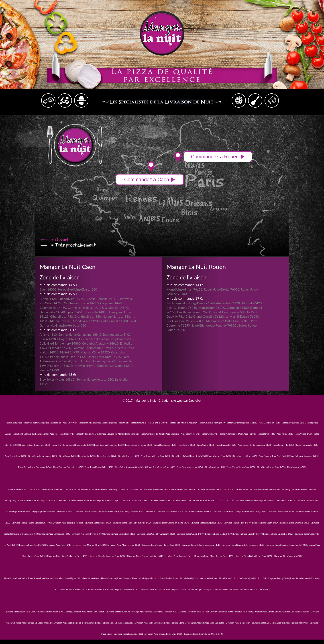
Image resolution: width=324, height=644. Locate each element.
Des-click (195, 401)
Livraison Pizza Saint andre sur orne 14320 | (133, 523)
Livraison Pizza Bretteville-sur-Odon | (280, 501)
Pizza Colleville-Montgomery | (213, 423)
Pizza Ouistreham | (236, 423)
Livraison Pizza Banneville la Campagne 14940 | (244, 545)
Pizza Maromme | (109, 578)
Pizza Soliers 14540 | (187, 445)
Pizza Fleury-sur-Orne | (191, 434)
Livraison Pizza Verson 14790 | (282, 512)
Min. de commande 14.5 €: (59, 285)
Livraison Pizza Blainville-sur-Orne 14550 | (215, 556)
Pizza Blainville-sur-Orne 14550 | (242, 467)
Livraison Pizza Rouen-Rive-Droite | (21, 612)
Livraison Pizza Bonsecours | (239, 623)
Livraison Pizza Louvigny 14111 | (180, 556)
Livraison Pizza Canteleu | (175, 612)
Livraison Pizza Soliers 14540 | (238, 523)
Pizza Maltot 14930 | (85, 445)
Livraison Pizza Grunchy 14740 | (248, 534)
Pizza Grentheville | (211, 434)
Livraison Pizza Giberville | (157, 489)
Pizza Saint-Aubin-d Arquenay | (184, 423)
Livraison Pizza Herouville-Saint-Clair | (47, 489)
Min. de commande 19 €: (185, 298)
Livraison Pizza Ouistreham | (31, 501)
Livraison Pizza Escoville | (87, 512)
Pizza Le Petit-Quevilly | (143, 578)
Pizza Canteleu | (125, 578)
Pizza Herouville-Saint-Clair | (31, 423)
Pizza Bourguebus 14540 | (166, 445)
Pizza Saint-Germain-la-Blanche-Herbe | (31, 434)
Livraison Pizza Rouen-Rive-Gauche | (55, 612)
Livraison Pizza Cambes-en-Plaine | (84, 501)
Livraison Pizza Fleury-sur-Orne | (114, 512)
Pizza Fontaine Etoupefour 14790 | (69, 467)
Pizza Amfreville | (167, 589)
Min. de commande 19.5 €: (59, 294)
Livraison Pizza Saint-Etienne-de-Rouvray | (115, 623)
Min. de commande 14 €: (185, 285)
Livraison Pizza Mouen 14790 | (288, 556)
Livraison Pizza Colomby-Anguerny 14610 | (157, 534)
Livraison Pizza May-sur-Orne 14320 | (90, 545)
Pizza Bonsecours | (127, 589)
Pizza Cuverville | (71, 423)
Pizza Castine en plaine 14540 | (191, 467)
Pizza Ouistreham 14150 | (16, 456)
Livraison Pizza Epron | (111, 501)
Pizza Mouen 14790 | (296, 467)
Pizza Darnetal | (226, 578)
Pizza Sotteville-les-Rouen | (167, 578)
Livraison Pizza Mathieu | (56, 501)
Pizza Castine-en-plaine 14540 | (140, 445)
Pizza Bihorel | (186, 578)
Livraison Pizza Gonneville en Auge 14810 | (162, 545)
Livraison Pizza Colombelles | (78, 489)
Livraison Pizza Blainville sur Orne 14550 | (254, 556)
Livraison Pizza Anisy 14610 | (254, 512)
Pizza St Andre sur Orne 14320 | (162, 467)
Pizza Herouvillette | (122, 423)
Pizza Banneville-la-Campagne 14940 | (255, 445)
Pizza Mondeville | (67, 434)
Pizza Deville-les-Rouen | (89, 578)
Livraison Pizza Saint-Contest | (136, 501)
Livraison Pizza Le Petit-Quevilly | (203, 612)
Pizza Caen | (12, 423)
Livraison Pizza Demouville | (131, 489)
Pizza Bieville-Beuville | (159, 423)
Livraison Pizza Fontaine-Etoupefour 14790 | (32, 523)
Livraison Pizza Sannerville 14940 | (55, 534)
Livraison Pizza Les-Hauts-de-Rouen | (293, 612)
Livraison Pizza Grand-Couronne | (180, 623)
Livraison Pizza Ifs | (227, 501)
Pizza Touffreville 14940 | (308, 445)
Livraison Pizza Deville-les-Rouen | (122, 612)
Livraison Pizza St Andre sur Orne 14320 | (108, 556)
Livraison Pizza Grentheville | (143, 512)
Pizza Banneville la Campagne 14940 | (36, 467)
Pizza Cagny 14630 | (206, 445)
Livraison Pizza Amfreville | (297, 623)
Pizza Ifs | (54, 434)
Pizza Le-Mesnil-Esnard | (147, 589)
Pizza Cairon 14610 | (69, 456)
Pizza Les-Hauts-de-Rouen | (206, 578)
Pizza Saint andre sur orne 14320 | (110, 445)
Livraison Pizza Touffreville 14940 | (88, 534)
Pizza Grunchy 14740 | (108, 456)
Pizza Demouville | (88, 423)
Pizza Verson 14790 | (304, 434)
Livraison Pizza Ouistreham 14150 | (120, 534)
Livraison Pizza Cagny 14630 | (266, 523)
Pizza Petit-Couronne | (65, 589)
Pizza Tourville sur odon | (64, 445)
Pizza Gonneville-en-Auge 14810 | (156, 456)
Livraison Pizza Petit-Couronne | (149, 623)
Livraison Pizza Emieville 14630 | (295, 523)
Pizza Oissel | (181, 589)
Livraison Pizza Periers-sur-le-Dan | (173, 512)
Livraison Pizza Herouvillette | (183, 489)
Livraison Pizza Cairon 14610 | (191, 534)
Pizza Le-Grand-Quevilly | (246, 578)
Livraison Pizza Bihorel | (265, 612)
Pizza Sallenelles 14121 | (129, 456)
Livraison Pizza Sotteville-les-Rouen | (236, 612)
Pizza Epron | (288, 423)
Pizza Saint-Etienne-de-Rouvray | (305, 578)
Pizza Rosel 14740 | (181, 456)
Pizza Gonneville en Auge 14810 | (274, 456)
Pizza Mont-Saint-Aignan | (66, 578)
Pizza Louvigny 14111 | (216, 467)
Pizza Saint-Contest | (304, 423)
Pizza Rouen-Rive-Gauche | (41, 578)
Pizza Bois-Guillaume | (108, 589)
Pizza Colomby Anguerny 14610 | (304, 456)
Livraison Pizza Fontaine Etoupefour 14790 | (286, 545)
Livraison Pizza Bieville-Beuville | (238, 489)
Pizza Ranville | (251, 434)
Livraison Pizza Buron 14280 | (226, 512)
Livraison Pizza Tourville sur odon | (69, 523)
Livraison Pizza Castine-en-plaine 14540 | (172, 523)
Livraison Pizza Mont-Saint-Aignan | (89, 612)
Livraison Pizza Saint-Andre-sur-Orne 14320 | (68, 556)
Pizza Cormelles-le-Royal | (153, 434)
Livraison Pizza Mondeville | (249, 501)
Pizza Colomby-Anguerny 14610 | (44, 456)
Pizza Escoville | (173, 434)
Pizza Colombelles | (53, 423)
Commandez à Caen (150, 180)
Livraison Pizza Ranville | (201, 512)
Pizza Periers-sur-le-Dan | (232, 434)
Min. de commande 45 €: (58, 375)
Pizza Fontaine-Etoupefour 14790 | (36, 445)
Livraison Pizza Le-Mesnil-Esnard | (268, 623)
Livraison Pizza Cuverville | (105, 489)
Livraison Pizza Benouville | (210, 489)
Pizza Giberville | (104, 423)
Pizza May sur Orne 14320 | (246, 456)
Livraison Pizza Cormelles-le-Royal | (58, 512)
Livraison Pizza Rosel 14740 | (33, 545)
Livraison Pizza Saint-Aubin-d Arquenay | (273, 489)
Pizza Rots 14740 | (199, 456)
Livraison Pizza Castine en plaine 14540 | (146, 556)
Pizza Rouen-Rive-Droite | (16, 578)
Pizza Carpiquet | (133, 434)
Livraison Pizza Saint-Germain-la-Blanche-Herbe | (195, 501)
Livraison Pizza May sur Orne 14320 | (125, 545)
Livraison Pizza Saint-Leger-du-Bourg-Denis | (74, 623)
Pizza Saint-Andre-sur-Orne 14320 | (131, 467)
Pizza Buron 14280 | (267, 434)
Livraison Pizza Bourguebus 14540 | (207, 523)
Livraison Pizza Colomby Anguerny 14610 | (202, 545)
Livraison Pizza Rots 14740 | (59, 545)
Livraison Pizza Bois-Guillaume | (210, 623)
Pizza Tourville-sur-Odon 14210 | (100, 467)
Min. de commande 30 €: (58, 330)
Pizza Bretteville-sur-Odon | (89, 434)
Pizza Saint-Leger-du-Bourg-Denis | (274, 578)
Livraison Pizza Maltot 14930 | (99, 523)
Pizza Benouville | (139, 423)
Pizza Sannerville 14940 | (284, 445)
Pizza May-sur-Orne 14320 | (220, 456)
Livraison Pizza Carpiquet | (29, 512)
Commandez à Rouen (218, 157)
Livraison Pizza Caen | (18, 489)
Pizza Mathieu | (251, 423)
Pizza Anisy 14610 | (286, 434)
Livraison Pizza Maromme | (151, 612)
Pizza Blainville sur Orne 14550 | (272, 467)
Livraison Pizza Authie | (161, 501)
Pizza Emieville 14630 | (227, 445)
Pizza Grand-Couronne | (86, 589)
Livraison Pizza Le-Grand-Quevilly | (37, 623)
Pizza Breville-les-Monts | (113, 434)
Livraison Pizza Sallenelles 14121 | (279, 534)
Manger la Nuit (146, 401)
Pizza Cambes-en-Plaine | (270, 423)
